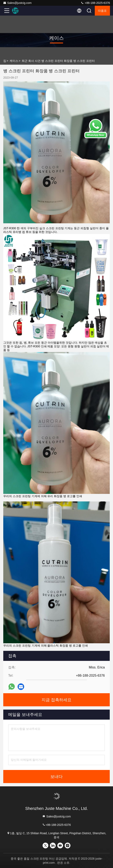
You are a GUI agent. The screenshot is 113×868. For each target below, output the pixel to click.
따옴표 (102, 11)
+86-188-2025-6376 (95, 3)
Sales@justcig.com (17, 3)
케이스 (14, 61)
